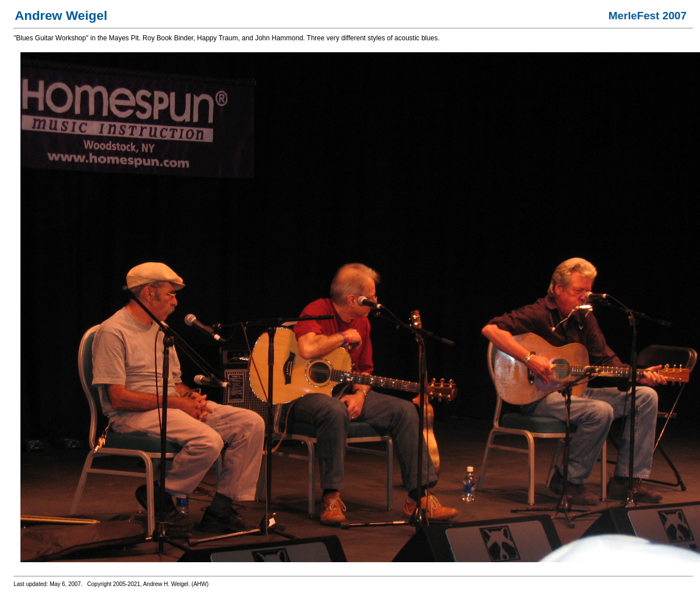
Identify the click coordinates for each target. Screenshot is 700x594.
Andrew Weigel (61, 15)
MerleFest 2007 (648, 16)
